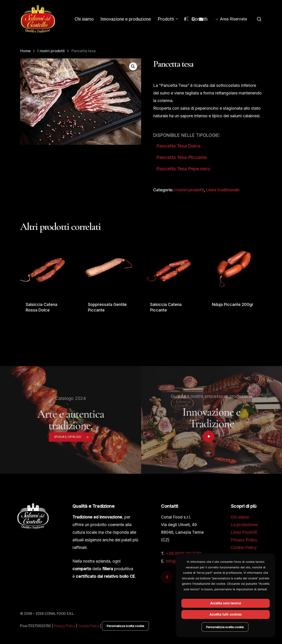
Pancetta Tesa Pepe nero (183, 169)
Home (25, 51)
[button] (133, 66)
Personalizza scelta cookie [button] (125, 626)
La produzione (244, 525)
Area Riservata (233, 19)
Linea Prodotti (244, 532)
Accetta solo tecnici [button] (226, 603)
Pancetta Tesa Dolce (178, 146)
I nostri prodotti (51, 51)
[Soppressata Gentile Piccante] (110, 268)
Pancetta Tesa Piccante (182, 157)
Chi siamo (240, 517)
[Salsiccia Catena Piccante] (172, 268)
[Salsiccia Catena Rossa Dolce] (48, 268)
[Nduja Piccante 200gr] (234, 268)
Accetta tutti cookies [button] (226, 614)
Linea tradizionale (223, 190)
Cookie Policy (244, 547)
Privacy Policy (244, 540)
